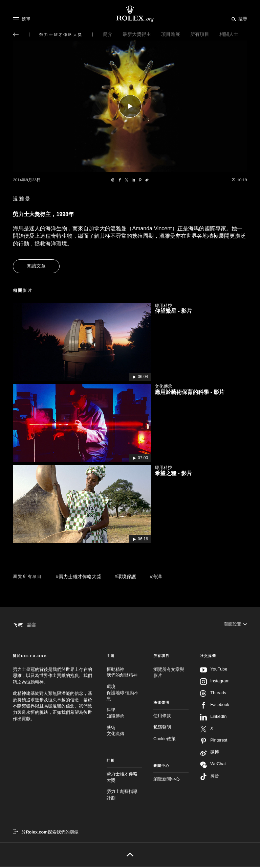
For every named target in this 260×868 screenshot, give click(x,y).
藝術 (124, 733)
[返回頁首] (130, 856)
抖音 (210, 778)
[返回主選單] (16, 34)
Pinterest (214, 742)
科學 (124, 715)
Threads (213, 695)
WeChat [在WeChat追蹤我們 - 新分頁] (213, 766)
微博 (210, 754)
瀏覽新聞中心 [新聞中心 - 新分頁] (167, 780)
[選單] (22, 19)
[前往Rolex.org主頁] (130, 14)
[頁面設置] (235, 625)
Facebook (215, 707)
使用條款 (162, 718)
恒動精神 (124, 674)
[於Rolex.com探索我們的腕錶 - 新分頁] (46, 834)
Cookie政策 (165, 740)
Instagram (215, 683)
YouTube (214, 671)
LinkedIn (213, 719)
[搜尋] (238, 19)
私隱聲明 (162, 729)
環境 (124, 695)
